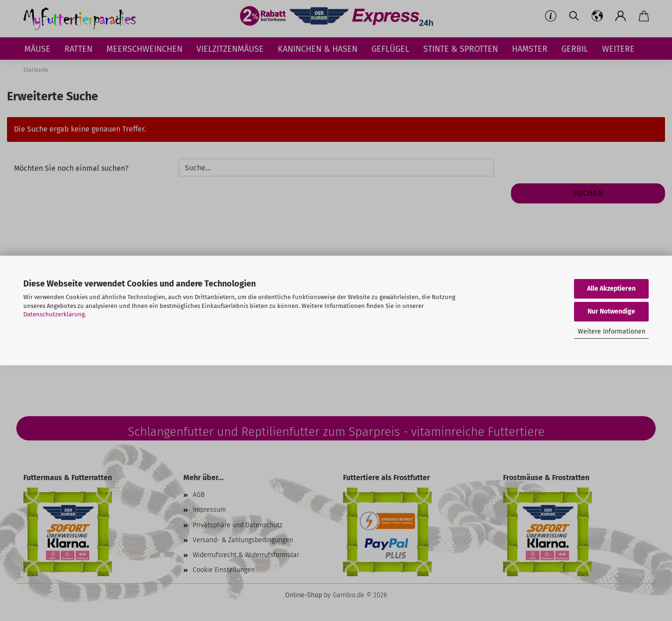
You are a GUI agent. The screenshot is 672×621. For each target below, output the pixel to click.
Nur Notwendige (611, 311)
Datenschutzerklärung (54, 314)
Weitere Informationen (612, 331)
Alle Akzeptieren (611, 289)
